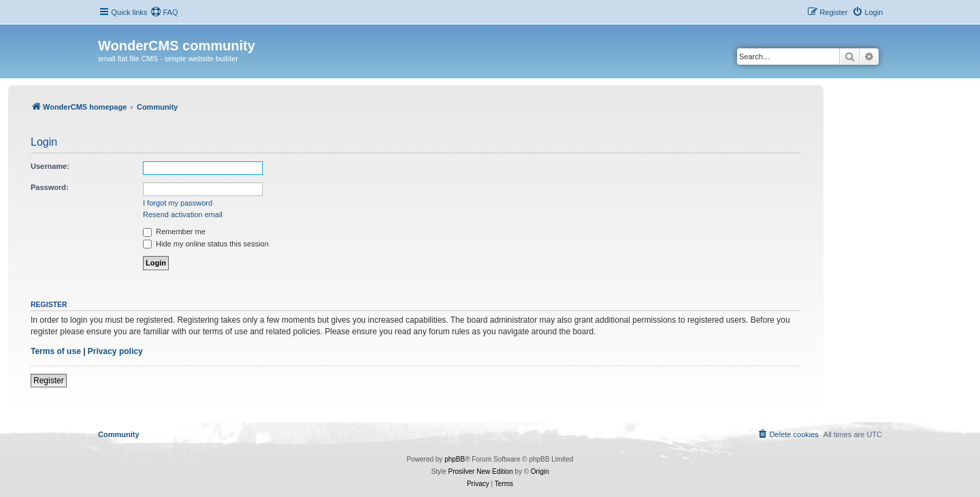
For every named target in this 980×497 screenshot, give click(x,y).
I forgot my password (178, 203)
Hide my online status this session (206, 244)
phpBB (455, 459)
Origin (540, 471)
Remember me (174, 231)
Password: (50, 187)
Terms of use (56, 351)
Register (49, 381)
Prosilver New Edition (481, 471)
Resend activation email (183, 214)
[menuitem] (164, 12)
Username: (50, 166)
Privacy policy (115, 351)
